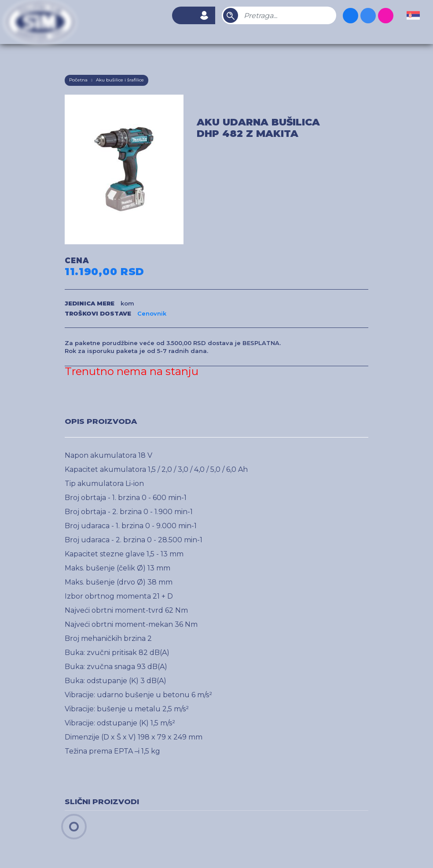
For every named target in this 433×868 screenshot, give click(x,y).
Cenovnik (152, 313)
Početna (78, 80)
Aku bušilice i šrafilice (120, 80)
